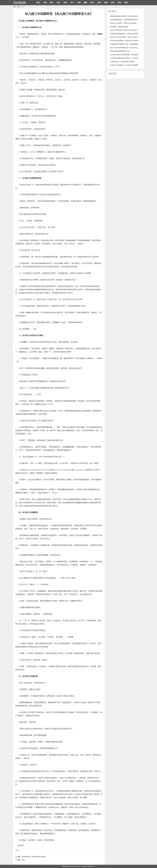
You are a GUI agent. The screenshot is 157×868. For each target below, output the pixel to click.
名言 (99, 3)
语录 (113, 3)
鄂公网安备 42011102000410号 (71, 866)
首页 (38, 3)
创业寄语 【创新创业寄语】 (120, 27)
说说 (119, 3)
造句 (59, 3)
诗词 (45, 3)
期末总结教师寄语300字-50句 (120, 51)
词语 (65, 3)
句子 (72, 3)
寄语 (126, 3)
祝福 (106, 3)
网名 (52, 3)
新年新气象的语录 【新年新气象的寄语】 (124, 20)
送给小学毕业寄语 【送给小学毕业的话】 (124, 30)
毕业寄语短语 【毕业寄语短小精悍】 (34, 857)
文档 (79, 3)
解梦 (86, 3)
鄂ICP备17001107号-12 (88, 866)
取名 (92, 3)
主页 (14, 7)
